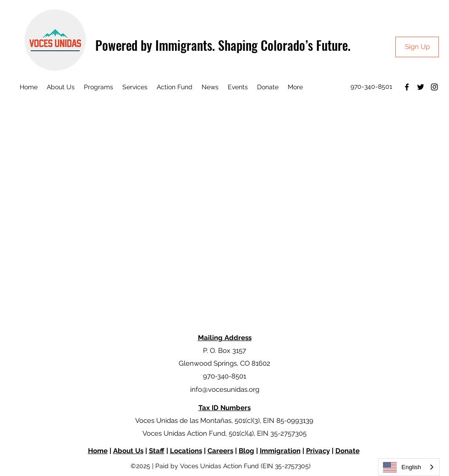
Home (98, 451)
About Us (128, 451)
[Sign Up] (417, 47)
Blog (246, 451)
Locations (186, 451)
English (402, 467)
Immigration (280, 451)
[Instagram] (434, 87)
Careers (220, 451)
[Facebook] (407, 87)
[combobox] (409, 467)
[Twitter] (421, 87)
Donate (348, 451)
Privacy (318, 451)
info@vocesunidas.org (225, 389)
